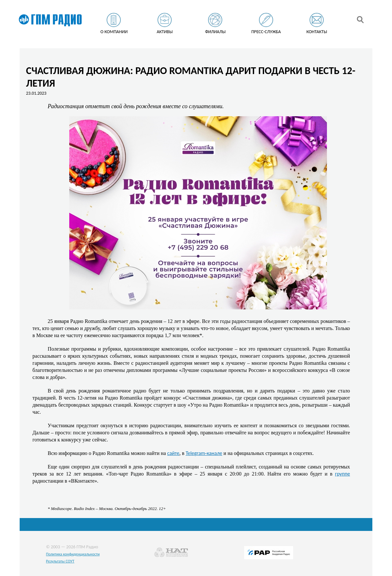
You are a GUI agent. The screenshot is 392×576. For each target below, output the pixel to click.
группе (343, 474)
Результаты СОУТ (60, 561)
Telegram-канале (204, 453)
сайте (173, 453)
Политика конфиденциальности (73, 554)
